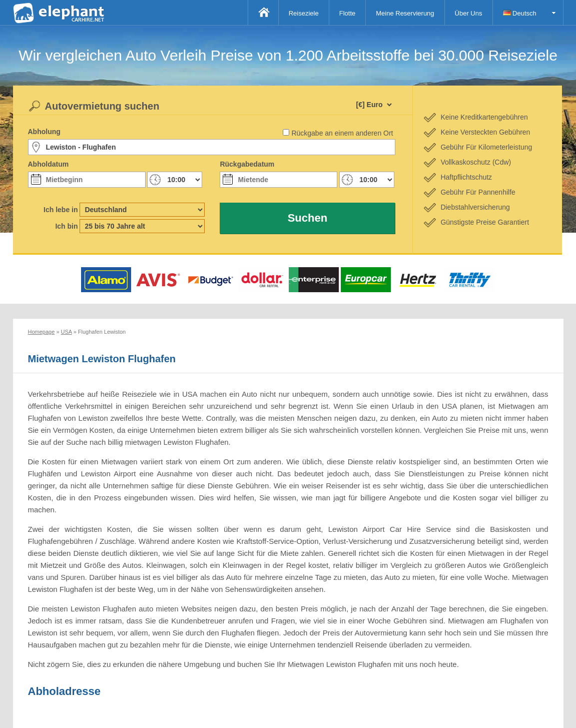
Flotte (348, 13)
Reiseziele (304, 13)
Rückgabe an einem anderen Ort (342, 133)
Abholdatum (49, 164)
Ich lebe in (61, 210)
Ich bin (66, 226)
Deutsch (520, 13)
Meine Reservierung (405, 13)
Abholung (44, 132)
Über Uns (469, 13)
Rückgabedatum (247, 164)
